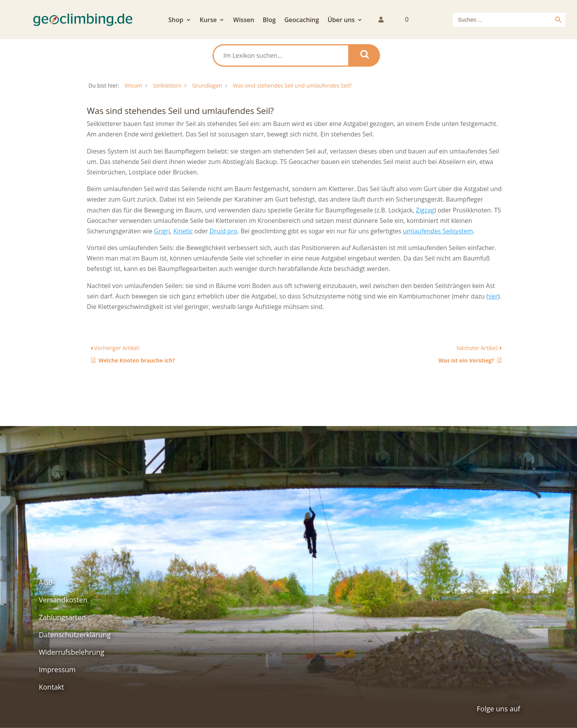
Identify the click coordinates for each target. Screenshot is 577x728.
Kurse (208, 21)
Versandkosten (63, 600)
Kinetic (183, 231)
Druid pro (223, 231)
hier (492, 296)
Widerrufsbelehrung (72, 652)
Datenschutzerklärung (75, 635)
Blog (269, 21)
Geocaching (301, 21)
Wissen (244, 21)
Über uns (341, 21)
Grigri (162, 231)
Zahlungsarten (62, 617)
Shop (176, 21)
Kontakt (51, 687)
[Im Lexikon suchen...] (281, 55)
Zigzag (425, 210)
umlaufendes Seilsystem (438, 231)
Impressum (57, 669)
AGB (46, 582)
